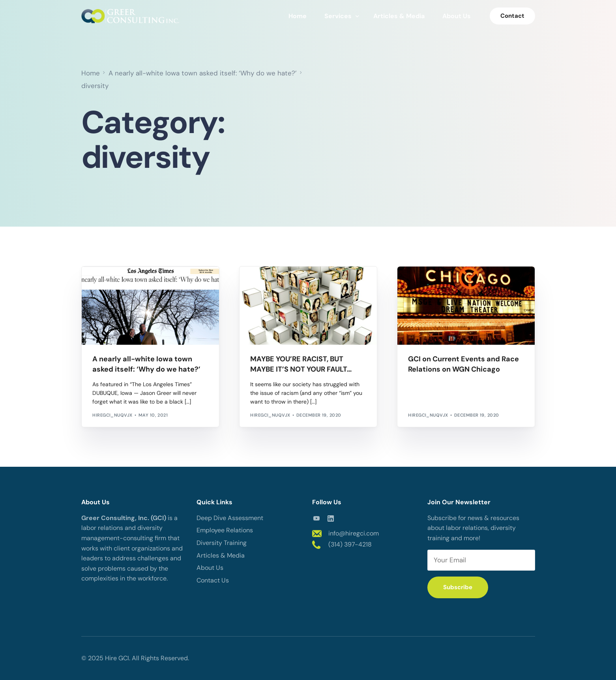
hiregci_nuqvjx (112, 415)
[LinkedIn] (331, 518)
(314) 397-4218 (350, 544)
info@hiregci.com (354, 533)
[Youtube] (316, 518)
